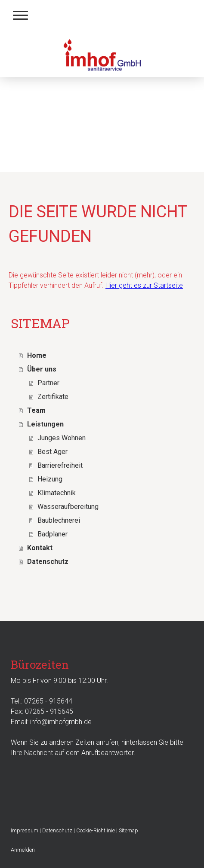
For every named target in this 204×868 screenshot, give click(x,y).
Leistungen (45, 424)
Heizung (50, 479)
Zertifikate (53, 397)
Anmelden (23, 850)
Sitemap (128, 830)
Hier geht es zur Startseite (144, 285)
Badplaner (53, 534)
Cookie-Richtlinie (96, 830)
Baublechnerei (59, 520)
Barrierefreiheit (60, 465)
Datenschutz (48, 562)
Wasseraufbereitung (68, 507)
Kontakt (40, 548)
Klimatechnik (57, 493)
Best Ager (53, 452)
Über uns (42, 369)
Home (37, 355)
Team (36, 410)
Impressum (25, 830)
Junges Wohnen (62, 438)
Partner (48, 383)
